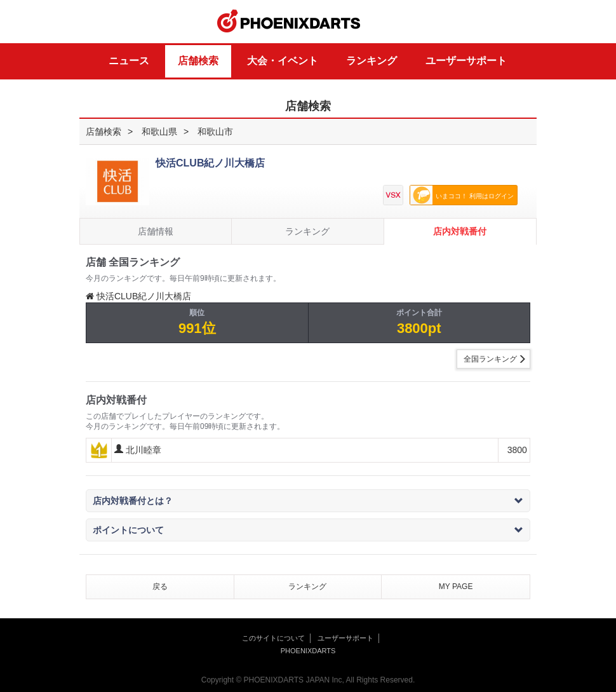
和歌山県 (159, 132)
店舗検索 (198, 61)
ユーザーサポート (466, 61)
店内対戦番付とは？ (308, 501)
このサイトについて (273, 638)
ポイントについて (308, 530)
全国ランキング (490, 359)
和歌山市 (215, 132)
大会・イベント (283, 61)
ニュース (129, 61)
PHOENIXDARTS (289, 22)
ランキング (372, 61)
